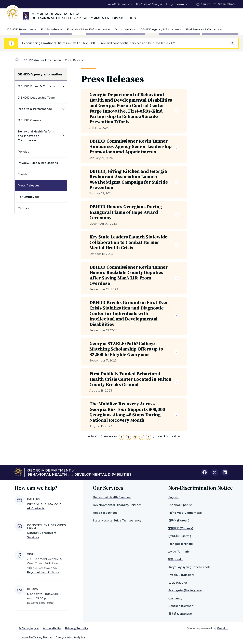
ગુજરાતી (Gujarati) (180, 536)
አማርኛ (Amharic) (179, 552)
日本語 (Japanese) (180, 614)
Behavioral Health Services (112, 497)
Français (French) (180, 544)
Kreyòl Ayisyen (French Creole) (190, 567)
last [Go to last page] (175, 436)
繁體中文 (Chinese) (181, 528)
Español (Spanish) (181, 505)
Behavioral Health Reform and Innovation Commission (36, 136)
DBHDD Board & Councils (36, 86)
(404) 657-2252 (50, 504)
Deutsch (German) (181, 606)
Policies (23, 152)
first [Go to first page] (93, 436)
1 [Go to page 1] (122, 437)
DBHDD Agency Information (42, 60)
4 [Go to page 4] (142, 437)
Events (23, 174)
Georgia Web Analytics (70, 637)
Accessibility (52, 628)
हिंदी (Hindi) (175, 559)
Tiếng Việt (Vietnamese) (185, 513)
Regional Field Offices (43, 572)
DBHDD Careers (29, 120)
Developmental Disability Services (117, 505)
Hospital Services (105, 513)
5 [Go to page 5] (149, 437)
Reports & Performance (35, 109)
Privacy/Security (76, 628)
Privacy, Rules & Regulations (38, 163)
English (173, 497)
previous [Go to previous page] (109, 436)
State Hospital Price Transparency (117, 521)
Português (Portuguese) (185, 590)
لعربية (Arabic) (178, 583)
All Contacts (36, 508)
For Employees (29, 197)
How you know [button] (174, 4)
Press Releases (29, 186)
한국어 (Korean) (179, 521)
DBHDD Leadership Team (36, 98)
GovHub (223, 628)
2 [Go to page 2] (128, 437)
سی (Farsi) (175, 598)
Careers (23, 208)
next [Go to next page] (163, 436)
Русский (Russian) (181, 575)
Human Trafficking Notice (35, 637)
